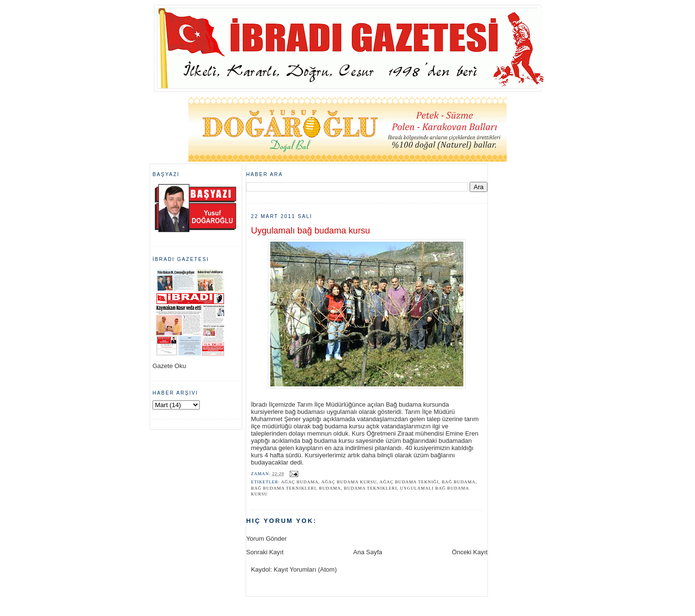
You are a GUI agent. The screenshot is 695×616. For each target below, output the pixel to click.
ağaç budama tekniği (409, 482)
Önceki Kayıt (470, 552)
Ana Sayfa (368, 552)
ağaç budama (299, 482)
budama (330, 488)
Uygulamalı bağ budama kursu (311, 231)
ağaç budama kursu (349, 482)
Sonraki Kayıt (265, 552)
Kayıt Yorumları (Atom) (305, 569)
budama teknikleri (371, 488)
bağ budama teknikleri (284, 488)
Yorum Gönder (266, 539)
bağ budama (459, 482)
